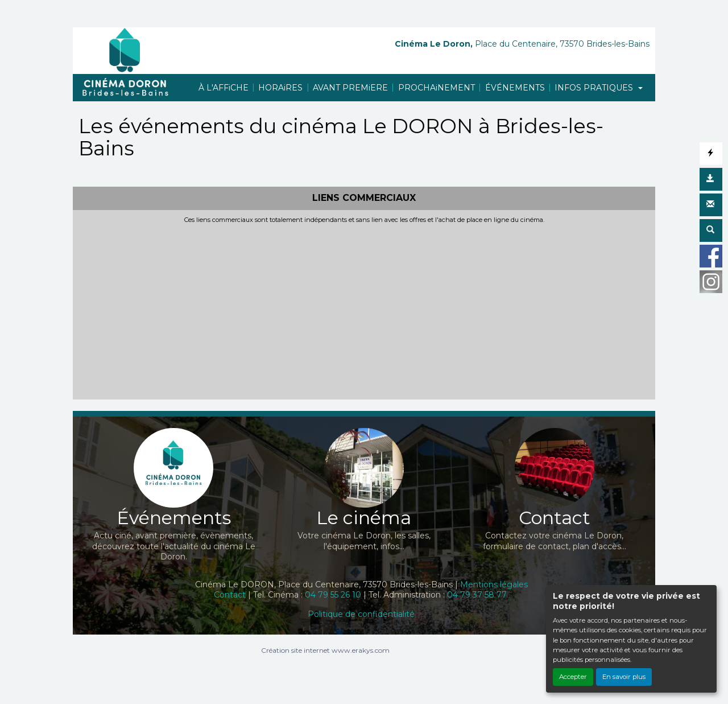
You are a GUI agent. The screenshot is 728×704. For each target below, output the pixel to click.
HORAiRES (280, 88)
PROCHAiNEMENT (437, 88)
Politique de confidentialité (361, 614)
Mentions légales (494, 584)
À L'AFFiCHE (224, 88)
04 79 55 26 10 (333, 595)
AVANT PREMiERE (350, 88)
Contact (230, 595)
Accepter (573, 677)
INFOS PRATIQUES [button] (595, 88)
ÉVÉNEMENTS (515, 88)
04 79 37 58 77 (477, 595)
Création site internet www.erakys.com (325, 650)
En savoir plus (624, 677)
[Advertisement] (364, 310)
